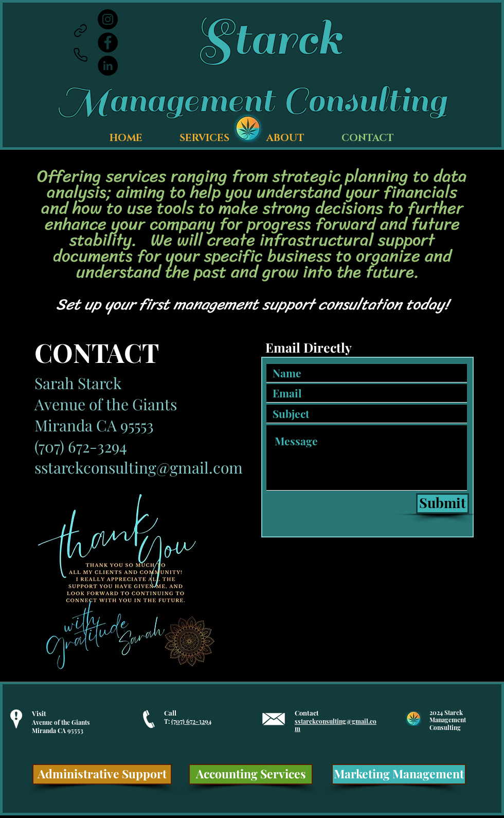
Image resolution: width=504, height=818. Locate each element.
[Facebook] (108, 42)
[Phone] (80, 55)
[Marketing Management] (399, 774)
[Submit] (443, 503)
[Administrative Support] (102, 774)
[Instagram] (108, 19)
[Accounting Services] (251, 774)
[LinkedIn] (108, 66)
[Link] (80, 30)
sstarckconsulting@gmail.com (139, 467)
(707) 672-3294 (191, 721)
